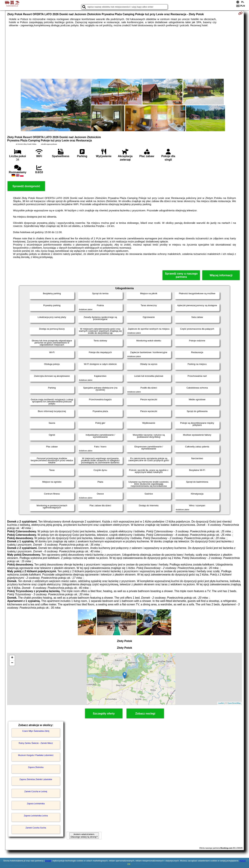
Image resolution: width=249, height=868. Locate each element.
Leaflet (221, 703)
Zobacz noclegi (145, 714)
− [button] (12, 663)
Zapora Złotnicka (36, 767)
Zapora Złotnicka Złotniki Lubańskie (36, 779)
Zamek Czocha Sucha (36, 828)
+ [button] (12, 658)
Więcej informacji (221, 275)
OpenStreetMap (234, 703)
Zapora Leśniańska (36, 804)
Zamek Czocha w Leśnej (36, 792)
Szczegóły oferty (104, 714)
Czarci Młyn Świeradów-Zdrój (36, 731)
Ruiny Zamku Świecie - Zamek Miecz (36, 743)
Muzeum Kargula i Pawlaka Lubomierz (36, 755)
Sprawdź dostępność (26, 186)
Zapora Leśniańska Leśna (36, 816)
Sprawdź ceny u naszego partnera (181, 275)
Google (48, 861)
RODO (243, 861)
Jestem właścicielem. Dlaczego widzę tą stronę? (84, 836)
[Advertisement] (124, 53)
